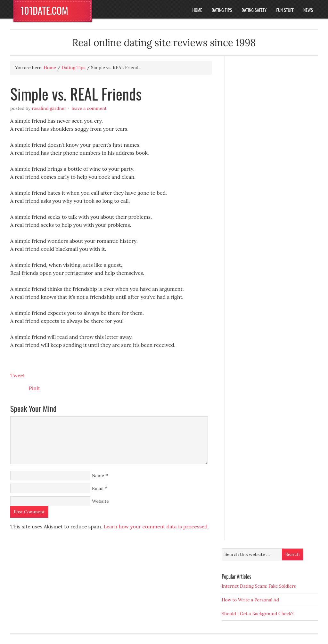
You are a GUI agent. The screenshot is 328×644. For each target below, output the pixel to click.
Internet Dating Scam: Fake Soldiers (259, 586)
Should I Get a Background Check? (258, 614)
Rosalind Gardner (49, 108)
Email (98, 488)
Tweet (18, 375)
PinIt (34, 388)
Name (98, 476)
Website (100, 501)
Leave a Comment (89, 108)
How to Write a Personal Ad (250, 600)
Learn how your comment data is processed (155, 526)
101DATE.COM (44, 10)
